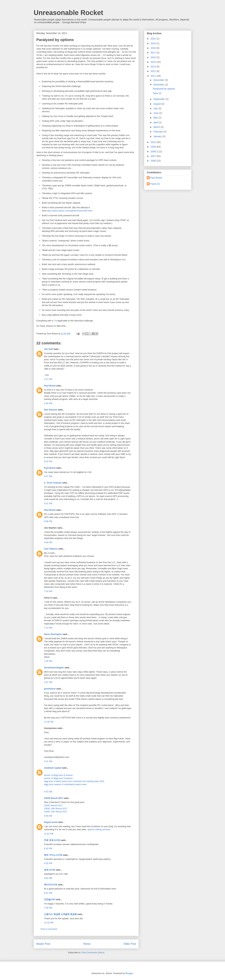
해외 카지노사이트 (53, 855)
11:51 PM (49, 834)
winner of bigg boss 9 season (58, 775)
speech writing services (99, 829)
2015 (154, 62)
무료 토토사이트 (52, 840)
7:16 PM (48, 591)
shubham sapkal (53, 768)
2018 (154, 48)
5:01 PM (48, 503)
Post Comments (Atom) (93, 953)
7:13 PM (48, 628)
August (157, 104)
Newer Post (43, 944)
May (156, 118)
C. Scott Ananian (53, 483)
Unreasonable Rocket (68, 13)
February (158, 132)
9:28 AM (48, 816)
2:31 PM (48, 682)
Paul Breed (50, 386)
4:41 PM (48, 761)
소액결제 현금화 (69, 914)
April (156, 122)
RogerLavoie (51, 822)
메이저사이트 (51, 885)
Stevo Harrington (53, 634)
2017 (154, 53)
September (159, 99)
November (159, 85)
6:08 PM (48, 521)
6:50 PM (48, 878)
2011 (154, 76)
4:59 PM (48, 542)
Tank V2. (157, 93)
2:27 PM (48, 379)
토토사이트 (50, 870)
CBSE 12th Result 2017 (56, 812)
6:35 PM (48, 863)
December (159, 80)
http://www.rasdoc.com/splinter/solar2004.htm (69, 211)
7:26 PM (48, 908)
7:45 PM (48, 661)
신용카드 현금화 (52, 914)
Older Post (130, 944)
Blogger (129, 973)
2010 (154, 142)
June (156, 113)
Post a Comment (49, 929)
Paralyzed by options (164, 89)
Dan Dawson (51, 410)
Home (87, 944)
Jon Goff (49, 349)
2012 (154, 71)
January (158, 136)
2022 (154, 39)
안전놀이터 (50, 899)
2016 (154, 57)
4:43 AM (48, 792)
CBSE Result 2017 (54, 798)
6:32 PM (48, 848)
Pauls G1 (155, 184)
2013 (154, 67)
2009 (154, 147)
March (157, 127)
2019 (154, 43)
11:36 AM (49, 722)
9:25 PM (48, 461)
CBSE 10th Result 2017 (56, 808)
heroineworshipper (54, 668)
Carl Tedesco (51, 549)
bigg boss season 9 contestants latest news (65, 784)
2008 (154, 152)
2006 (154, 161)
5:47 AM (48, 476)
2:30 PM (48, 403)
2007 (154, 156)
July (156, 108)
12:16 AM (49, 923)
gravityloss (50, 689)
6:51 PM (48, 893)
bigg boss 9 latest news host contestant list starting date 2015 (74, 781)
